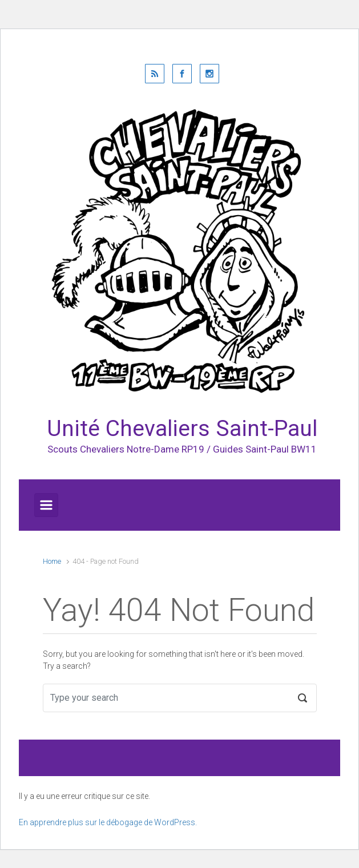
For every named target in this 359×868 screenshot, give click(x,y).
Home (52, 561)
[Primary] (46, 505)
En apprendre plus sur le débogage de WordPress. (108, 822)
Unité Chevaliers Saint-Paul (182, 429)
